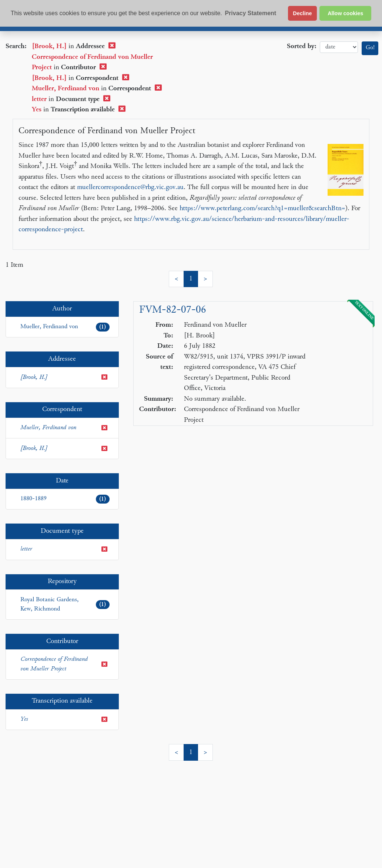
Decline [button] (302, 13)
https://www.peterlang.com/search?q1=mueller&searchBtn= (262, 208)
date (339, 47)
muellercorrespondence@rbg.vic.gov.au (130, 187)
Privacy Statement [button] (250, 13)
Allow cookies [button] (345, 13)
